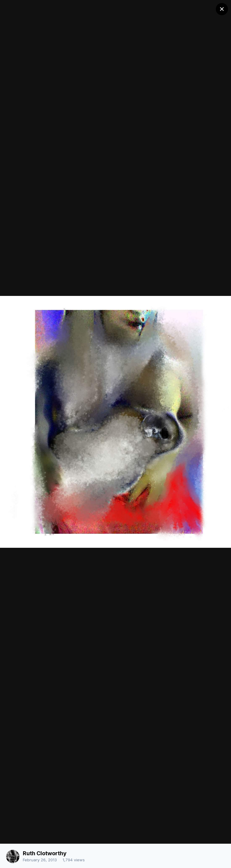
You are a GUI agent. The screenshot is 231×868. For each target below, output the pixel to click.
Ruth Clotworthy (45, 853)
